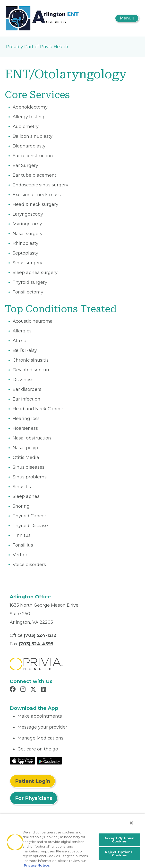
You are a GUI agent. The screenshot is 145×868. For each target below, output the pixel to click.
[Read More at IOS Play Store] (22, 760)
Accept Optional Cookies (119, 840)
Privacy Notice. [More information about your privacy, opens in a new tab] (37, 865)
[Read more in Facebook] (13, 690)
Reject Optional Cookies (119, 854)
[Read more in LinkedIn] (44, 690)
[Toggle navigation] (127, 18)
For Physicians (34, 798)
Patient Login (33, 781)
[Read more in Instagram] (24, 690)
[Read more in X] (34, 690)
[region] (72, 841)
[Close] (131, 823)
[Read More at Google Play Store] (49, 760)
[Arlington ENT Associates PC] (43, 18)
